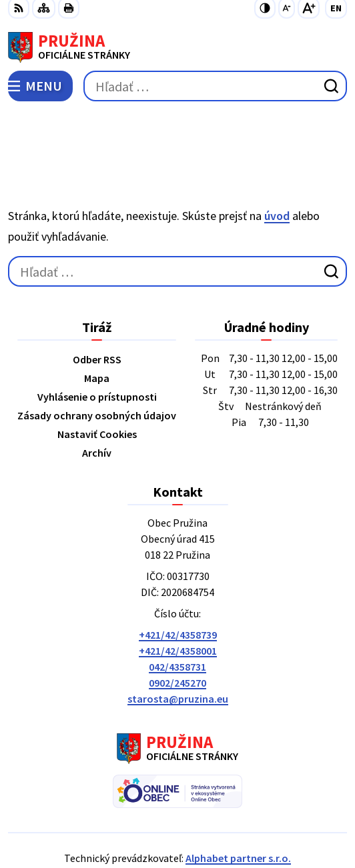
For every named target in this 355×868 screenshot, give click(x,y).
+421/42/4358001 (178, 589)
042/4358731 (177, 605)
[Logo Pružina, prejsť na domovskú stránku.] (177, 47)
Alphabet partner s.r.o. (238, 796)
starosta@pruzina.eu (178, 637)
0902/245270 (177, 621)
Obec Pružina (215, 814)
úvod (277, 154)
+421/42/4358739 (178, 573)
